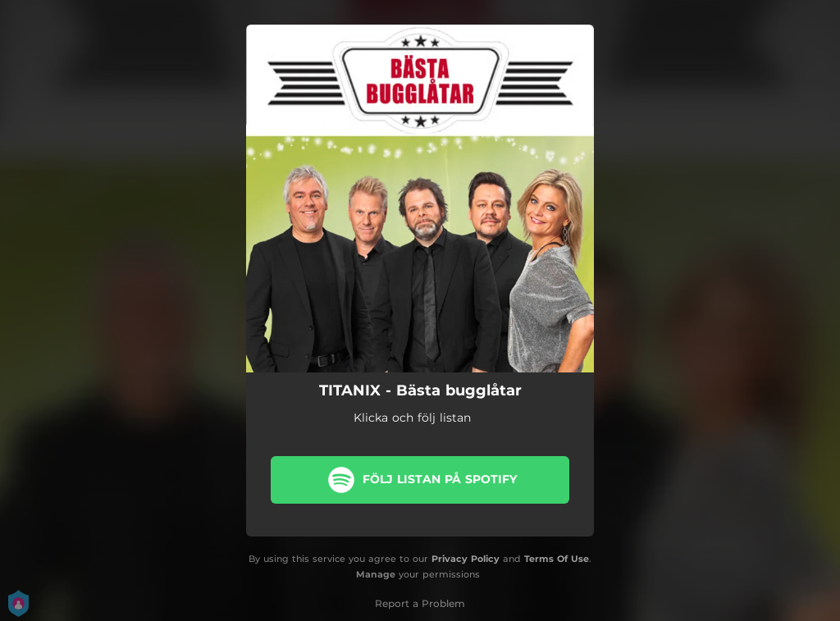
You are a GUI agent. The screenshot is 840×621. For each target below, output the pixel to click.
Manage (376, 574)
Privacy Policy (466, 559)
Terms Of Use (557, 559)
